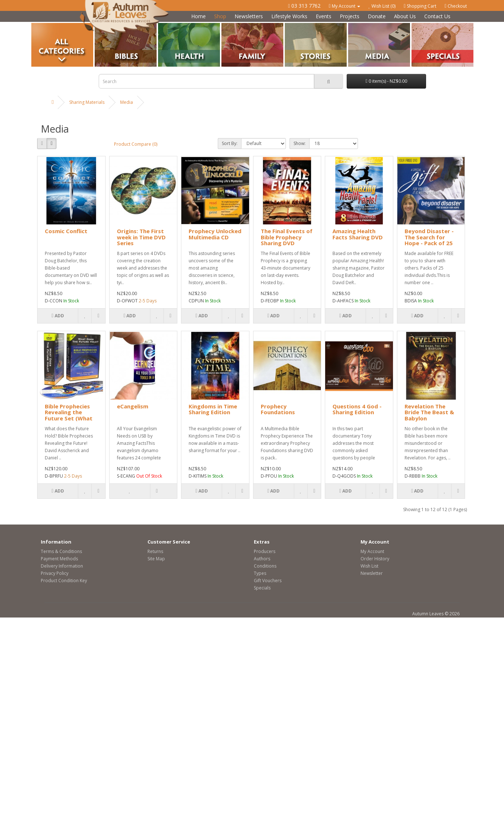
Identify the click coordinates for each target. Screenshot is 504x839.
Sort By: (230, 143)
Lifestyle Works (289, 16)
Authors (262, 559)
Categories (43, 26)
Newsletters (249, 16)
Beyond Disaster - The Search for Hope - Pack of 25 (429, 237)
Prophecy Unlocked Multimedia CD (215, 234)
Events (324, 16)
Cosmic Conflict (66, 231)
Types (260, 573)
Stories (292, 26)
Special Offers (426, 26)
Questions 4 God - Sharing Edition (357, 409)
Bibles (101, 26)
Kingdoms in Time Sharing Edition (213, 409)
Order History (375, 559)
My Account (372, 551)
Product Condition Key (64, 581)
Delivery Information (62, 566)
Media (355, 26)
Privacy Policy (55, 573)
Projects (350, 16)
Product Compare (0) (136, 144)
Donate (377, 16)
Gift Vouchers (268, 581)
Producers (265, 551)
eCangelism (133, 406)
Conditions (265, 566)
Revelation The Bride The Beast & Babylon (429, 412)
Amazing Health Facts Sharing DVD (358, 234)
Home (198, 16)
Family (228, 26)
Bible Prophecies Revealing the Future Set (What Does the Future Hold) (69, 418)
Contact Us (437, 16)
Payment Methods (59, 559)
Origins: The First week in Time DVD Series (141, 237)
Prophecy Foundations (278, 409)
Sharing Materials (87, 102)
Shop (220, 16)
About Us (405, 16)
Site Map (156, 559)
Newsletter (372, 573)
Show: (300, 143)
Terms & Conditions (61, 551)
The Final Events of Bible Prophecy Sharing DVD (287, 237)
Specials (262, 588)
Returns (155, 551)
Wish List (369, 566)
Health (165, 26)
